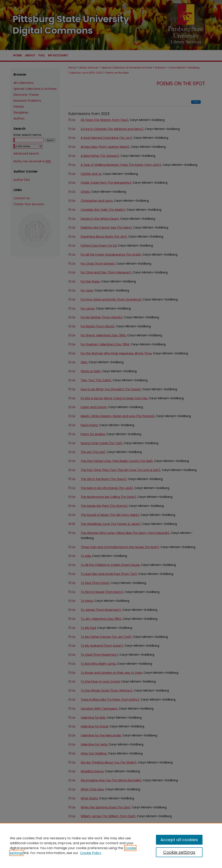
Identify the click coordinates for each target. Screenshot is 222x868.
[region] (111, 845)
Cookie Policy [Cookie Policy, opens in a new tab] (91, 853)
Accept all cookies (179, 840)
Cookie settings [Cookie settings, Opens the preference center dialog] (179, 852)
